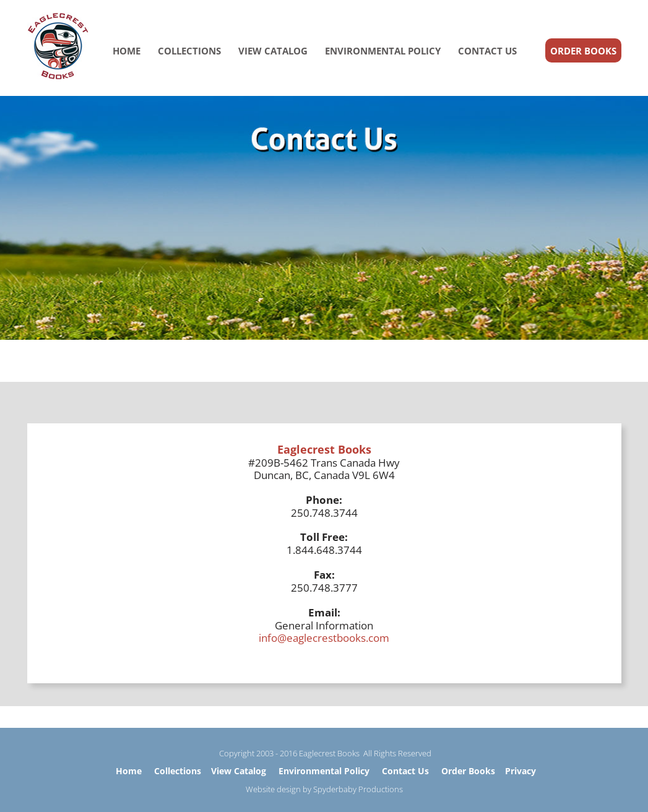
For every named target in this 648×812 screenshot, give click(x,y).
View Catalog (239, 771)
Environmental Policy (324, 771)
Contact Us (405, 771)
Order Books (468, 771)
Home (129, 771)
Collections (178, 771)
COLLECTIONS (189, 51)
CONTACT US (487, 51)
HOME (127, 51)
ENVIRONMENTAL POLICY (383, 51)
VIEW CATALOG (273, 51)
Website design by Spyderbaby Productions (324, 789)
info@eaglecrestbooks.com (324, 637)
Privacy (521, 771)
